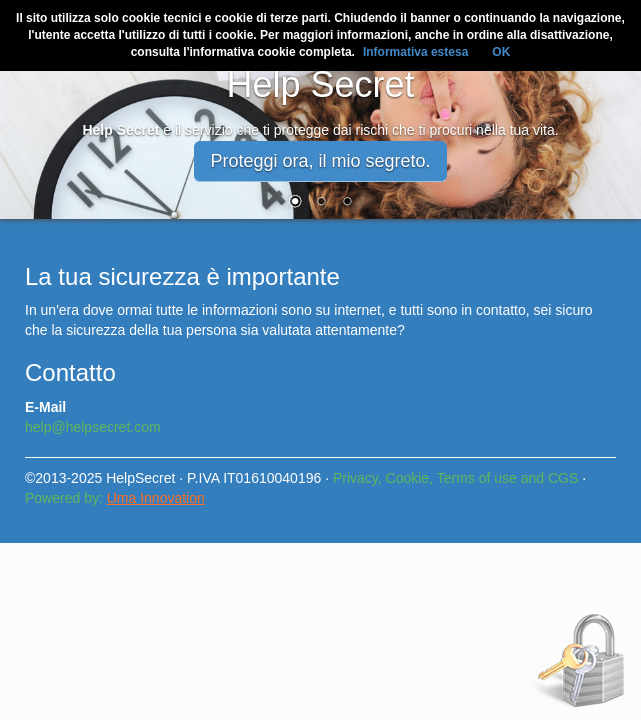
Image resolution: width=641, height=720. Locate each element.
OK (501, 52)
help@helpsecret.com (93, 427)
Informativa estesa (415, 52)
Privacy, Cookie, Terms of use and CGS (455, 478)
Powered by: (115, 498)
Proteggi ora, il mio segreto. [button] (320, 161)
